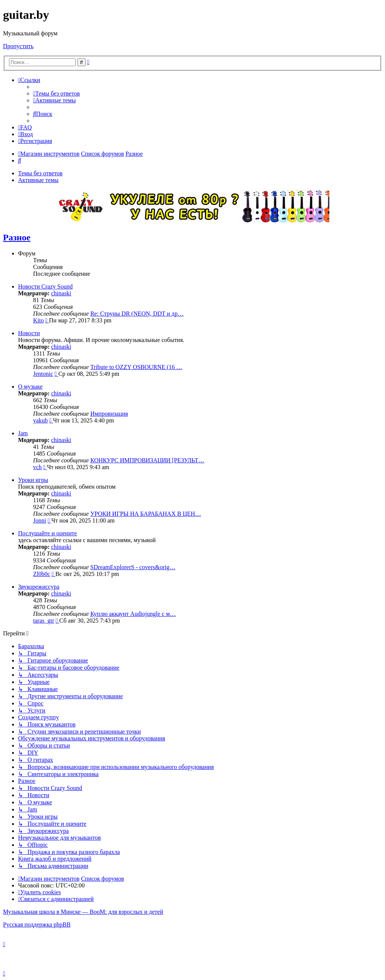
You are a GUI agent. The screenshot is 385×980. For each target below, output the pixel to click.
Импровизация (109, 414)
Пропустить (18, 46)
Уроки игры (33, 480)
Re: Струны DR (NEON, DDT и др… (137, 314)
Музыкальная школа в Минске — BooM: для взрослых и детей (83, 912)
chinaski (61, 293)
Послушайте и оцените (48, 533)
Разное (17, 237)
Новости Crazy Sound (45, 286)
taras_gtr (44, 621)
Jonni (40, 520)
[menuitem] (56, 93)
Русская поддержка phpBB (37, 925)
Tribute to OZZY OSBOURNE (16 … (136, 367)
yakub (40, 420)
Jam (23, 433)
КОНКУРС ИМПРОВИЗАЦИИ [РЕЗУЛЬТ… (147, 460)
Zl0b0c (42, 574)
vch (37, 467)
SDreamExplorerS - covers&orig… (133, 567)
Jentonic (43, 374)
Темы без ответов (40, 173)
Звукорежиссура (39, 587)
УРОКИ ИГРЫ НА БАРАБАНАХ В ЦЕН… (146, 514)
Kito (38, 320)
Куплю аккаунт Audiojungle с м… (133, 614)
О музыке (30, 387)
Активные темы (38, 180)
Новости (29, 333)
